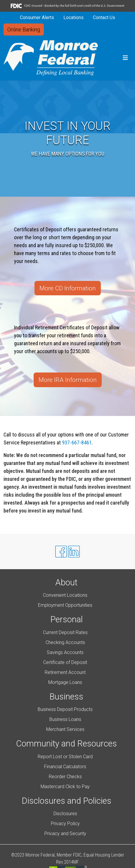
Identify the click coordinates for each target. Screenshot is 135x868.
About (66, 582)
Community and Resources (66, 744)
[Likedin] (74, 552)
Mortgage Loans (65, 682)
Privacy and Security (65, 834)
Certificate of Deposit (65, 662)
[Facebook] (61, 552)
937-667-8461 (77, 443)
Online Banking (24, 30)
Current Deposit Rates (65, 632)
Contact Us (104, 17)
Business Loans (65, 719)
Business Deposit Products (65, 709)
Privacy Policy (65, 824)
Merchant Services (65, 729)
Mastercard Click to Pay (65, 787)
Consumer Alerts (37, 17)
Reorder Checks (65, 777)
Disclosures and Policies (66, 801)
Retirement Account (65, 672)
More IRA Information (68, 380)
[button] (125, 58)
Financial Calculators (65, 767)
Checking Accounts (65, 642)
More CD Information (68, 288)
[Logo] (51, 58)
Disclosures (65, 814)
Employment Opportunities (65, 605)
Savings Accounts (65, 652)
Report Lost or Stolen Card (65, 757)
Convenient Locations (65, 595)
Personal (66, 619)
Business (66, 697)
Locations (73, 17)
